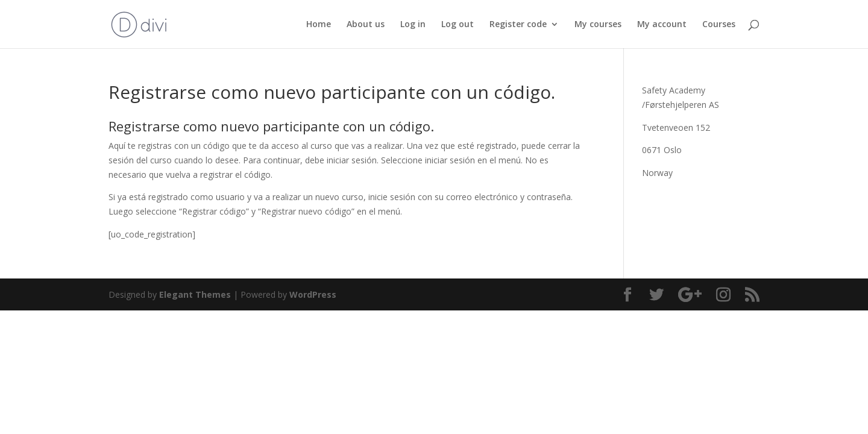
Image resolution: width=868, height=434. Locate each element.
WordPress (313, 294)
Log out (458, 25)
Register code (518, 25)
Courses (719, 25)
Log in (413, 25)
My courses (598, 25)
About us (366, 25)
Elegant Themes (195, 294)
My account (662, 25)
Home (319, 25)
